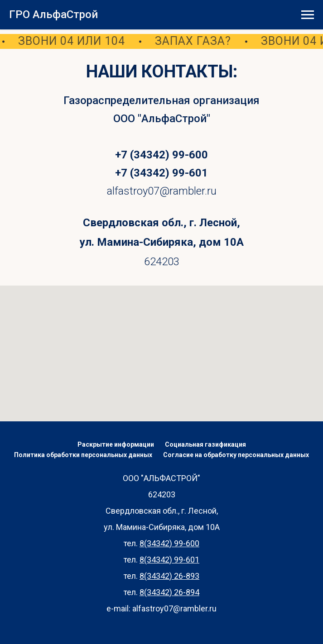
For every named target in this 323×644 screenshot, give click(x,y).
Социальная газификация (205, 444)
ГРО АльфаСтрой (53, 14)
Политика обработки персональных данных (83, 455)
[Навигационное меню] (308, 15)
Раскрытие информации (116, 444)
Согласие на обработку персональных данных (236, 455)
